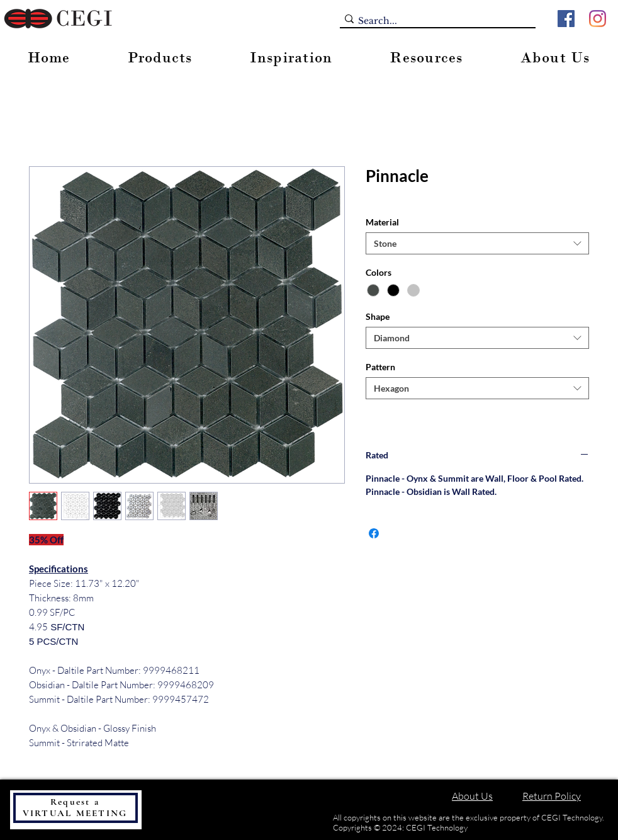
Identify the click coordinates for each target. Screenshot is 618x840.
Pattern (380, 367)
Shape (378, 316)
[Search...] (434, 21)
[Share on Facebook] (374, 533)
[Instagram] (598, 19)
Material (382, 222)
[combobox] (477, 243)
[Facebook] (566, 19)
